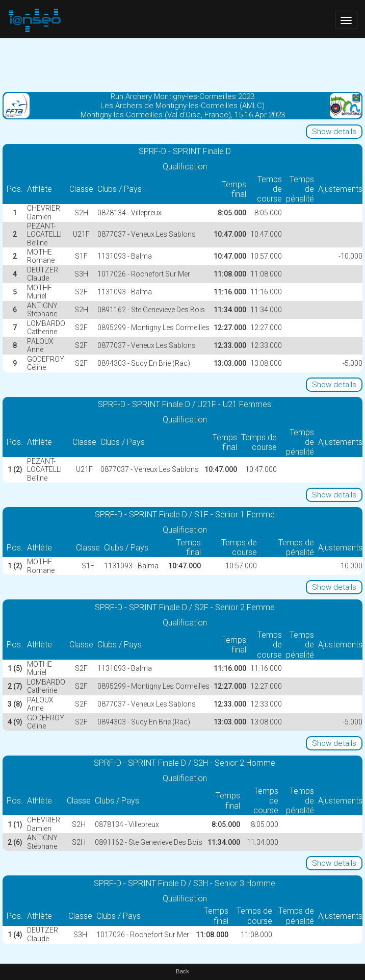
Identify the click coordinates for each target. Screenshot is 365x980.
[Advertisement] (182, 64)
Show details (334, 132)
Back (182, 972)
